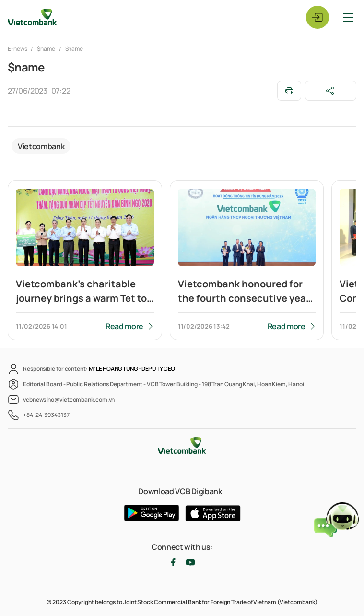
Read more (124, 326)
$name (46, 49)
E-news (18, 49)
